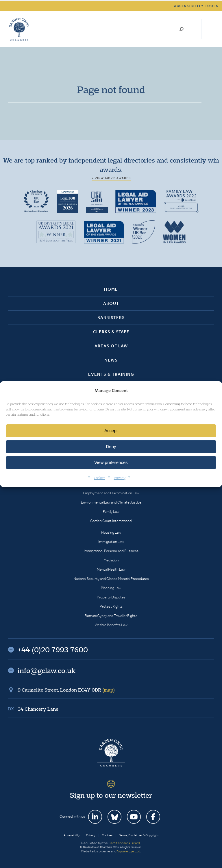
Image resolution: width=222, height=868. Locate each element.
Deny (111, 446)
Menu (209, 29)
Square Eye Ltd (129, 851)
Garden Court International (111, 521)
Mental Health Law (111, 569)
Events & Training (111, 374)
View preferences (111, 462)
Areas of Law (111, 346)
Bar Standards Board (124, 843)
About (111, 303)
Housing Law (111, 532)
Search (181, 29)
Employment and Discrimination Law (111, 493)
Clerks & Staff (111, 332)
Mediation (111, 560)
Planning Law (111, 588)
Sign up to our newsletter (111, 795)
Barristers (111, 318)
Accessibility (72, 835)
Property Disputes (111, 597)
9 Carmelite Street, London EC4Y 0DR (66, 690)
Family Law (111, 512)
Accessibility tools (196, 6)
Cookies (100, 478)
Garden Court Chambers (19, 29)
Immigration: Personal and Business (111, 551)
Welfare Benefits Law (111, 625)
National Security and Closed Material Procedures (111, 579)
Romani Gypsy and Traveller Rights (111, 616)
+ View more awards (111, 178)
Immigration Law (111, 542)
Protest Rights (111, 606)
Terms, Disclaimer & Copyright (139, 835)
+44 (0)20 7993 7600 (194, 29)
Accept (111, 431)
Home (111, 289)
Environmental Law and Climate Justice (111, 502)
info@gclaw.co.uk (47, 670)
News (111, 360)
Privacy (120, 478)
